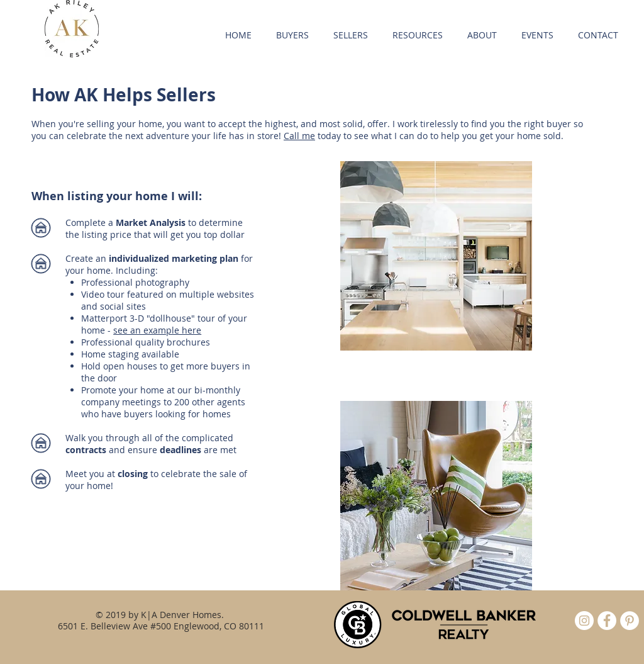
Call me (299, 136)
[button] (292, 35)
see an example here (157, 330)
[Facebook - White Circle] (607, 621)
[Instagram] (584, 621)
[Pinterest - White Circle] (630, 621)
